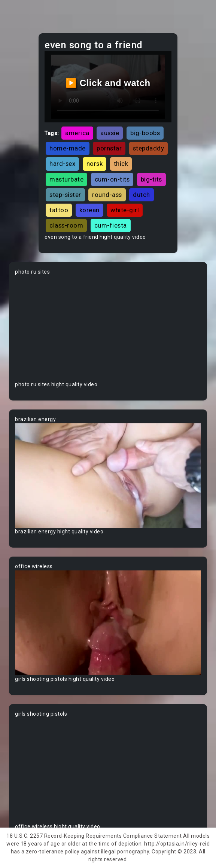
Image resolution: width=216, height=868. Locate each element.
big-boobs (145, 133)
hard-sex (62, 164)
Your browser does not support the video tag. (108, 328)
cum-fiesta (111, 225)
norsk (95, 164)
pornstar (109, 148)
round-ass (107, 195)
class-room (66, 225)
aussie (110, 133)
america (77, 133)
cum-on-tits (112, 179)
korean (89, 210)
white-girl (125, 210)
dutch (142, 195)
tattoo (59, 210)
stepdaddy (149, 148)
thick (121, 164)
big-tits (151, 179)
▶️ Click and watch (108, 83)
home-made (68, 148)
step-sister (65, 195)
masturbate (66, 179)
